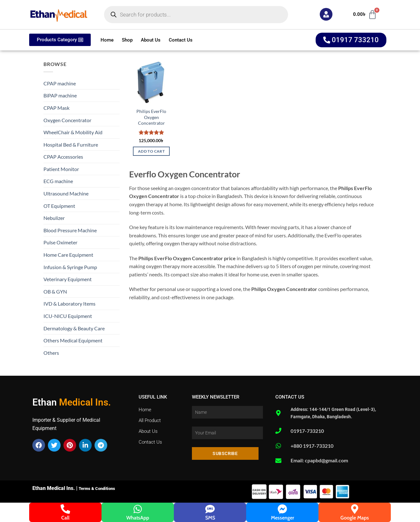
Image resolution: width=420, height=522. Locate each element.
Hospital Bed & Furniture (71, 145)
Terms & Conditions (97, 489)
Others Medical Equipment (73, 340)
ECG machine (58, 181)
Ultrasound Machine (66, 193)
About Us (151, 40)
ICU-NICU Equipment (68, 316)
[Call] (65, 509)
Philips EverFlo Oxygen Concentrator (151, 117)
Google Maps (355, 518)
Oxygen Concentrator (67, 120)
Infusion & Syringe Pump (70, 267)
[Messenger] (282, 509)
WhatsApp (138, 518)
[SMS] (210, 509)
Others (51, 353)
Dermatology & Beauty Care (74, 328)
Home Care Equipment (68, 255)
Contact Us (181, 40)
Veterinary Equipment (68, 279)
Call (65, 518)
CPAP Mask (56, 108)
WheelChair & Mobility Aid (73, 132)
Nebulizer (54, 218)
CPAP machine (60, 83)
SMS (210, 518)
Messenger (282, 518)
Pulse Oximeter (60, 242)
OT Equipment (59, 206)
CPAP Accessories (63, 157)
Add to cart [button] (151, 151)
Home (107, 40)
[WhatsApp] (138, 509)
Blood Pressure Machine (70, 230)
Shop (127, 40)
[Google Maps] (355, 509)
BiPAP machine (60, 95)
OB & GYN (55, 291)
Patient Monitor (61, 169)
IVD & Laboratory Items (69, 304)
